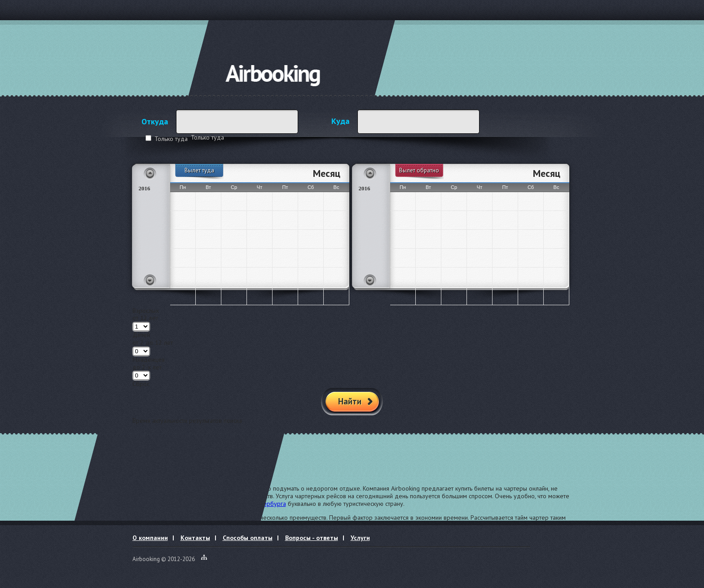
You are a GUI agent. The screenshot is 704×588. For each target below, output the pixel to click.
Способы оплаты (248, 538)
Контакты (195, 538)
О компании (150, 538)
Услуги (360, 538)
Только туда (171, 139)
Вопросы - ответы (312, 538)
